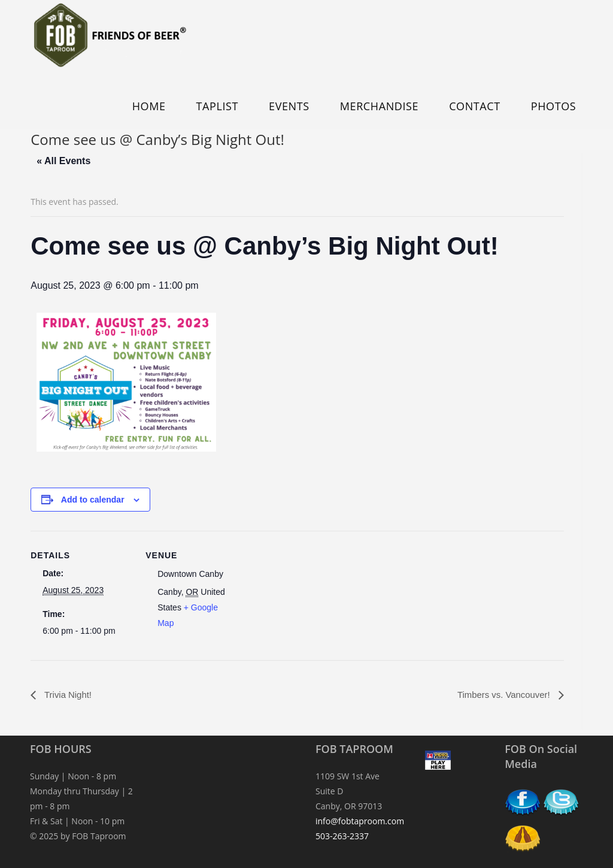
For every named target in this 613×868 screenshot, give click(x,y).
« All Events (63, 161)
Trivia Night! (69, 695)
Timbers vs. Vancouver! (501, 695)
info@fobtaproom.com (360, 822)
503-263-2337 (342, 837)
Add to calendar (93, 500)
